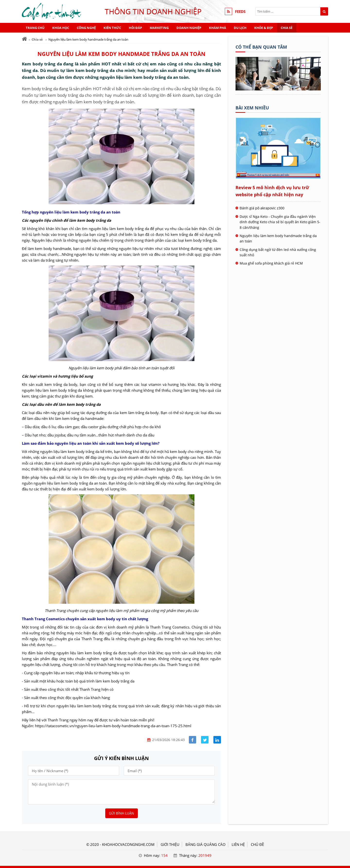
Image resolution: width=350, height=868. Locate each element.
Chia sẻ (287, 28)
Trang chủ (35, 28)
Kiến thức (112, 28)
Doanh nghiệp (189, 28)
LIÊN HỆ (238, 844)
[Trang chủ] (24, 39)
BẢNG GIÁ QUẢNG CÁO (206, 844)
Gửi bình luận (122, 813)
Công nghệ (86, 28)
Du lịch (240, 28)
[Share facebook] (193, 740)
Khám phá (218, 28)
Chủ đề (257, 844)
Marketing (159, 28)
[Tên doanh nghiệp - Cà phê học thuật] (278, 89)
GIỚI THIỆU (170, 844)
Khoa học (61, 28)
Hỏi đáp (135, 28)
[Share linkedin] (217, 740)
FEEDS (240, 11)
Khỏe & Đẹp (264, 28)
